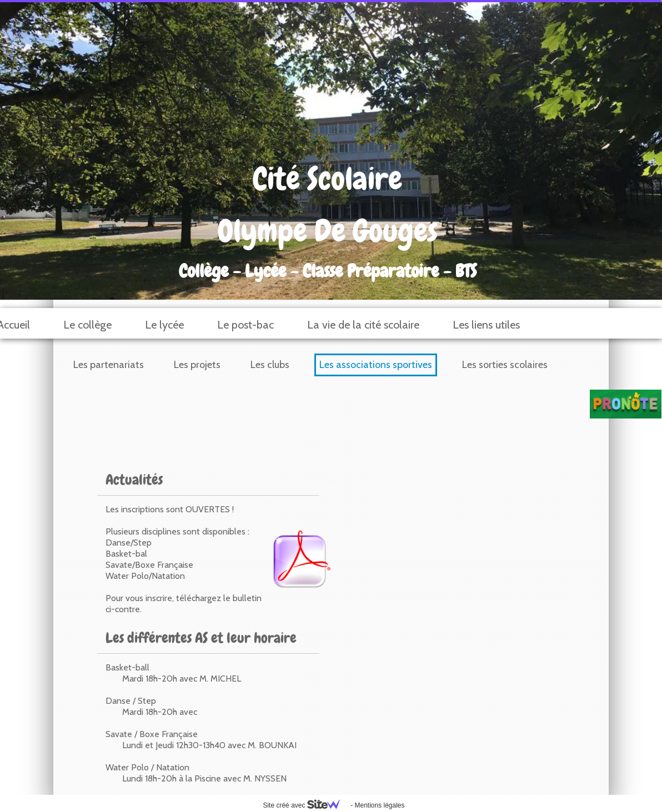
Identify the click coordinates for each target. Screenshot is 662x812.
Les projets (197, 365)
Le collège (87, 325)
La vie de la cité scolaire (363, 325)
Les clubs (270, 365)
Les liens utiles (486, 325)
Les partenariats (109, 365)
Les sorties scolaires (505, 365)
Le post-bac (245, 325)
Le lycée (164, 325)
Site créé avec (305, 805)
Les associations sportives (376, 365)
